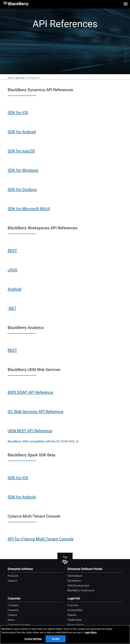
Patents (72, 615)
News (11, 620)
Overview (73, 605)
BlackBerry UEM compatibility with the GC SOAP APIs (43, 441)
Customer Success (19, 625)
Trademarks (75, 620)
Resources (20, 78)
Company (13, 605)
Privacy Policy (76, 625)
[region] (65, 635)
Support (12, 581)
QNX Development (78, 586)
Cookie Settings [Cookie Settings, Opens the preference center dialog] (33, 639)
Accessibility (75, 610)
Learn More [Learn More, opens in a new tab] (90, 632)
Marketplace (75, 576)
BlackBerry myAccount (81, 590)
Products (13, 576)
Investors (13, 610)
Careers (12, 615)
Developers (74, 581)
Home (10, 78)
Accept (56, 639)
